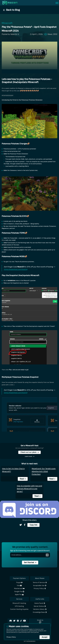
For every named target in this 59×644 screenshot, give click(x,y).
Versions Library (40, 609)
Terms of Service (40, 583)
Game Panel (40, 603)
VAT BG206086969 (29, 641)
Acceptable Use (40, 586)
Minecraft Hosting (19, 603)
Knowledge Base (40, 612)
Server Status (40, 606)
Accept (45, 637)
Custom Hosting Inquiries (19, 609)
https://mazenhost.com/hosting (16, 269)
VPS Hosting (19, 606)
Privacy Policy (40, 588)
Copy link (33, 525)
